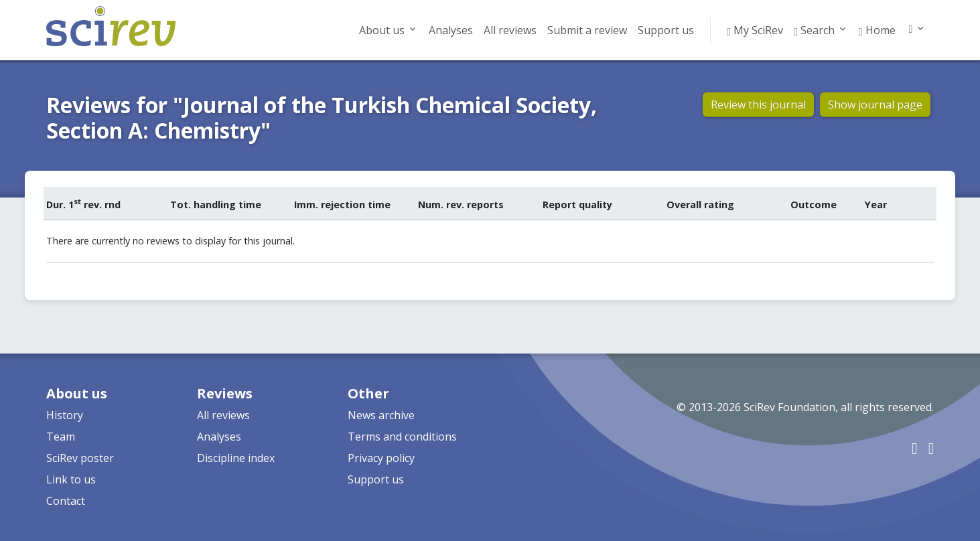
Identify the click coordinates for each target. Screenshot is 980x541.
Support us (666, 30)
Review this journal (758, 104)
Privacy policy (381, 458)
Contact (66, 501)
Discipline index (236, 458)
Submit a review (587, 30)
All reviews (510, 30)
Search (814, 30)
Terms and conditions (402, 437)
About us (382, 30)
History (65, 415)
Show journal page (875, 104)
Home (877, 30)
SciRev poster (80, 458)
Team (61, 437)
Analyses (451, 30)
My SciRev (755, 30)
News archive (381, 415)
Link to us (71, 479)
